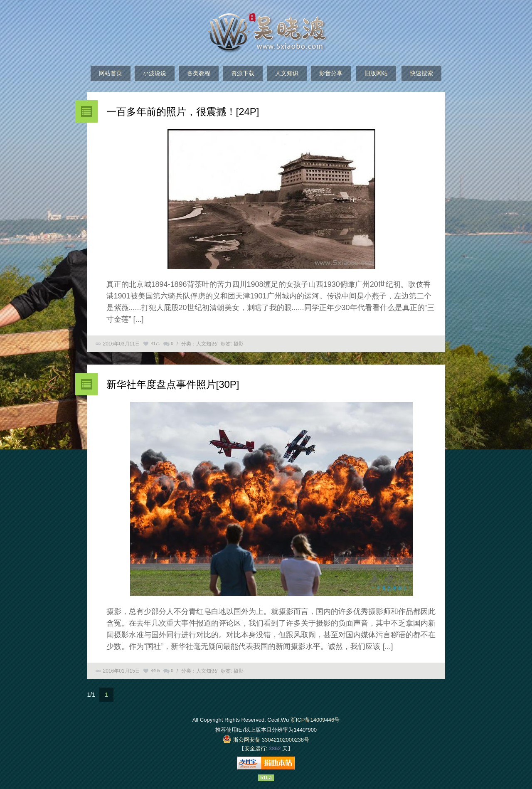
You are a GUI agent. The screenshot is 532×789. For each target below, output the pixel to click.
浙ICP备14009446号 (315, 720)
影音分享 (331, 73)
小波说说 (155, 73)
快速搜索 (421, 73)
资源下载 (243, 73)
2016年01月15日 (122, 671)
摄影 (239, 344)
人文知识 (287, 73)
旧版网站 (376, 73)
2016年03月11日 (122, 344)
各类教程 (199, 73)
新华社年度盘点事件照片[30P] (173, 384)
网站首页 (111, 73)
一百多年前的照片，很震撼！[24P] (183, 112)
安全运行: (256, 748)
